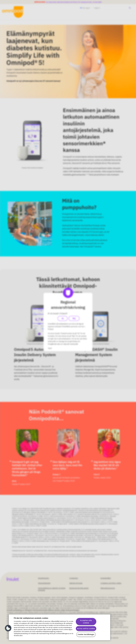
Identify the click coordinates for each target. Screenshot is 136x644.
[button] (8, 628)
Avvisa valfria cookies (86, 629)
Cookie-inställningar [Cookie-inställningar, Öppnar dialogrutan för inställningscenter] (86, 634)
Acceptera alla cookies (86, 622)
